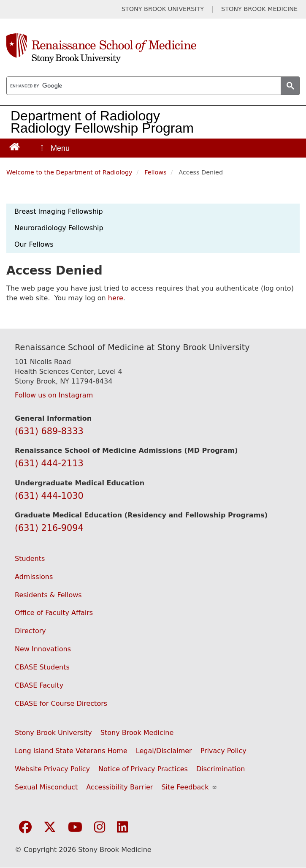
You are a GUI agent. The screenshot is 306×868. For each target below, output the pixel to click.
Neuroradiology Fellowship (59, 228)
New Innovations (43, 649)
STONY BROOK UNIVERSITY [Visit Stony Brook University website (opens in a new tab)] (163, 9)
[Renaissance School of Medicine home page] (153, 48)
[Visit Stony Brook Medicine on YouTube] (75, 828)
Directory (30, 631)
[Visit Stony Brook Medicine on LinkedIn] (122, 828)
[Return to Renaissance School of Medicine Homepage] (15, 146)
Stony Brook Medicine (137, 733)
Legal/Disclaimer (164, 751)
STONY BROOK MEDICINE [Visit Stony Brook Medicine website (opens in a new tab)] (259, 9)
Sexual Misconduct (46, 787)
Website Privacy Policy (52, 769)
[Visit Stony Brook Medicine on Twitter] (50, 828)
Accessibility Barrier (119, 787)
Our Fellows (34, 244)
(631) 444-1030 (49, 496)
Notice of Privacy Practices (143, 769)
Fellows (155, 172)
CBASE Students (42, 667)
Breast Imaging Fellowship (59, 211)
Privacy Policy (223, 751)
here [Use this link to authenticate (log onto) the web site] (116, 298)
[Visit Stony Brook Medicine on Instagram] (100, 828)
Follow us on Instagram (54, 395)
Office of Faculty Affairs (54, 613)
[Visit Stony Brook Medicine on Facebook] (25, 828)
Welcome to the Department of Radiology (69, 172)
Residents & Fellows (48, 595)
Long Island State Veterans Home (71, 751)
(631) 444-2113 (49, 463)
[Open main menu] (54, 148)
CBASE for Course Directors (61, 703)
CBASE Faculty (39, 685)
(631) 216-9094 (49, 528)
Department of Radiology (85, 116)
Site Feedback (189, 787)
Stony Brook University (53, 733)
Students (30, 559)
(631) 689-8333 (49, 431)
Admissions (34, 577)
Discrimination (221, 769)
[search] (143, 86)
